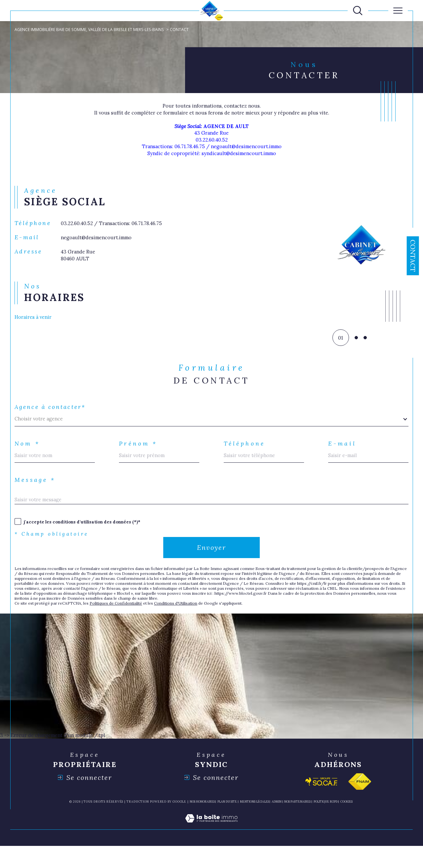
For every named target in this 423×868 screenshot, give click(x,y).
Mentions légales (254, 824)
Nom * (28, 457)
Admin (277, 824)
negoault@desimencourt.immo (99, 247)
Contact (413, 256)
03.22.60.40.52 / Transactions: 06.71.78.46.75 (116, 232)
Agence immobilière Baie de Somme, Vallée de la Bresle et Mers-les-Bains (94, 30)
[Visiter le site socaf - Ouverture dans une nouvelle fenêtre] (322, 804)
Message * (37, 495)
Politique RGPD (326, 824)
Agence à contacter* (53, 418)
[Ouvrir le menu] (398, 11)
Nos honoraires (202, 824)
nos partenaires (297, 824)
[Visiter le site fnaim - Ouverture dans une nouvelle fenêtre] (360, 804)
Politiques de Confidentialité (125, 623)
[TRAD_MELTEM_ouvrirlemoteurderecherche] (358, 11)
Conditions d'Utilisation (191, 623)
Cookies (346, 824)
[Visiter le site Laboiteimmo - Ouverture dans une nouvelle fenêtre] (211, 848)
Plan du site (227, 824)
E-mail (344, 457)
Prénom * (140, 457)
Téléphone (246, 457)
